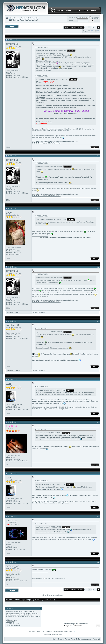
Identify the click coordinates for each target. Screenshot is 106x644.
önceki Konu (48, 595)
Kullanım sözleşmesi (84, 639)
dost (8, 383)
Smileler (9, 622)
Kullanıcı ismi (72, 17)
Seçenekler (87, 31)
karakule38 (12, 325)
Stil (96, 31)
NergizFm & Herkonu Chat (30, 18)
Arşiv (73, 639)
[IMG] (8, 623)
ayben (10, 213)
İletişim (54, 639)
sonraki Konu (57, 595)
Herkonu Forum (64, 639)
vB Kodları (10, 620)
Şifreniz (70, 21)
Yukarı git (96, 639)
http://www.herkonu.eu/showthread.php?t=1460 (52, 57)
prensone (11, 520)
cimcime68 (12, 44)
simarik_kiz (12, 566)
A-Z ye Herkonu (14, 18)
